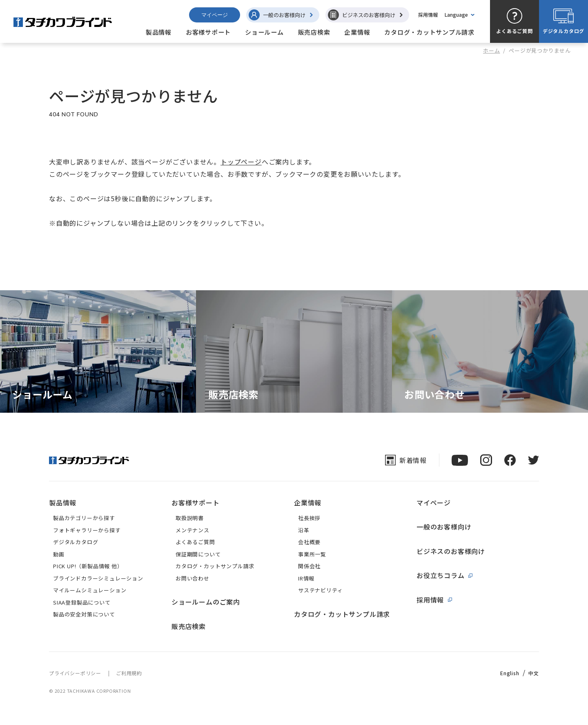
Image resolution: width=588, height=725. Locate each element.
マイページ (215, 15)
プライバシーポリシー (75, 673)
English (510, 673)
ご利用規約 (129, 673)
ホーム (491, 50)
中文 (534, 673)
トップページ (241, 162)
